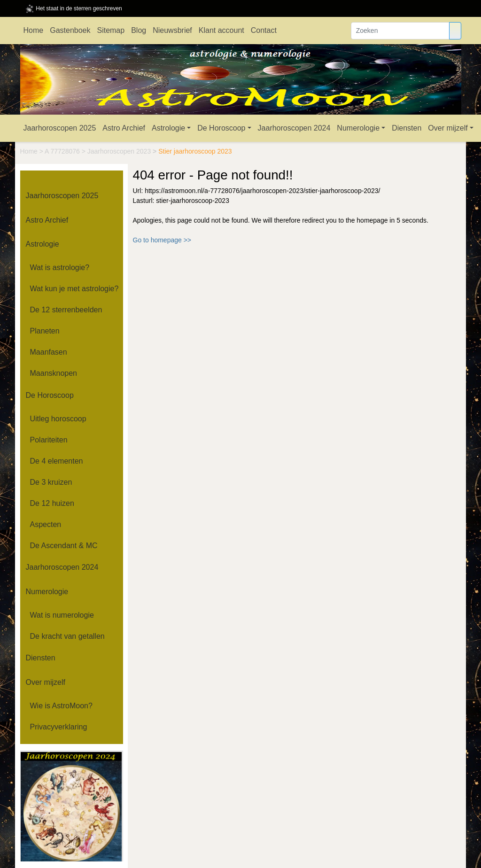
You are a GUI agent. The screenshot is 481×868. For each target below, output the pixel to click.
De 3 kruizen (51, 482)
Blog (139, 30)
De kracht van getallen (67, 636)
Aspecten (46, 524)
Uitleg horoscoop (58, 419)
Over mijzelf (448, 128)
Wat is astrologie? (60, 267)
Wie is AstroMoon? (61, 706)
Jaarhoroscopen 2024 (294, 128)
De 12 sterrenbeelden (66, 310)
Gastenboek (70, 30)
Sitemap (111, 30)
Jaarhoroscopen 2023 (120, 151)
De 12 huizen (52, 503)
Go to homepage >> (162, 240)
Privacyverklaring (59, 727)
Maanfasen (49, 352)
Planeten (45, 331)
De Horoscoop (221, 128)
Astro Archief (124, 128)
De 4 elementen (57, 461)
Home (34, 30)
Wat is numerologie (62, 615)
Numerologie (358, 128)
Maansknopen (54, 373)
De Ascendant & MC (64, 546)
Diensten (407, 128)
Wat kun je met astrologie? (74, 289)
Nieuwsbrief (172, 30)
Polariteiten (49, 440)
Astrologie (168, 128)
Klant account (221, 30)
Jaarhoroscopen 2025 (60, 128)
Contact (264, 30)
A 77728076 (63, 151)
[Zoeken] (400, 31)
